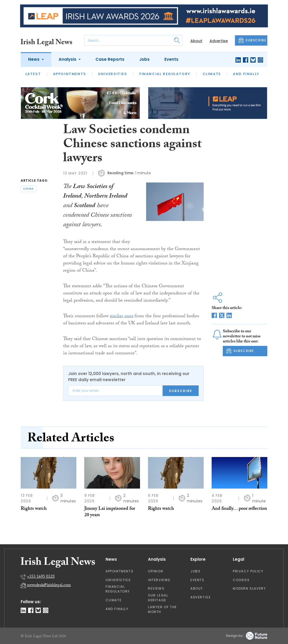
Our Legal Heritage (158, 598)
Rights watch (34, 509)
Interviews (159, 580)
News (34, 59)
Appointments (70, 74)
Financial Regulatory (165, 74)
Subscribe (181, 391)
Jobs (144, 59)
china (29, 189)
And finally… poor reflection (239, 509)
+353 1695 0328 (41, 577)
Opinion (156, 571)
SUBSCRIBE (252, 40)
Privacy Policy (248, 571)
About (196, 41)
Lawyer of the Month (162, 609)
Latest (33, 74)
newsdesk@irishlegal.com (49, 586)
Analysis (68, 59)
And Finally (246, 74)
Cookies (241, 580)
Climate (212, 74)
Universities (113, 74)
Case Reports (110, 59)
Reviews (156, 588)
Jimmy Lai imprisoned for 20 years (110, 512)
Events (171, 59)
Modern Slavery (249, 588)
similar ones (121, 317)
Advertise (219, 41)
